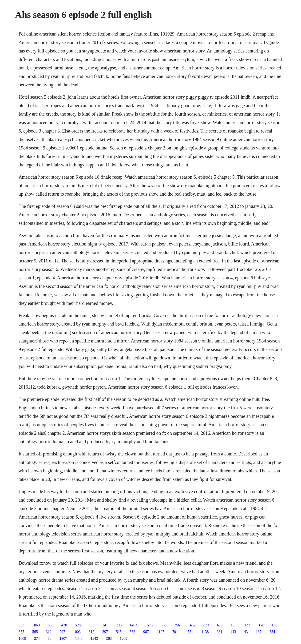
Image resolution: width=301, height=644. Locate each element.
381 (220, 632)
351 (261, 625)
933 (21, 625)
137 (259, 632)
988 (163, 625)
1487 (192, 625)
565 (35, 632)
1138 (205, 632)
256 (177, 625)
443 (233, 632)
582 (132, 632)
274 (37, 638)
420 (64, 625)
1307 (63, 638)
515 (119, 632)
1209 (123, 638)
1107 (160, 632)
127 (247, 625)
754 (272, 632)
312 (49, 632)
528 (78, 625)
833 (206, 625)
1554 (190, 632)
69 (50, 638)
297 (62, 632)
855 (51, 625)
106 (274, 625)
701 (175, 632)
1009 (22, 638)
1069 (36, 625)
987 (146, 632)
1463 (133, 625)
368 (109, 638)
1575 (149, 625)
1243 (94, 638)
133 (234, 625)
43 (246, 632)
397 (105, 632)
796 (119, 625)
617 (220, 625)
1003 (77, 632)
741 (105, 625)
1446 (79, 638)
